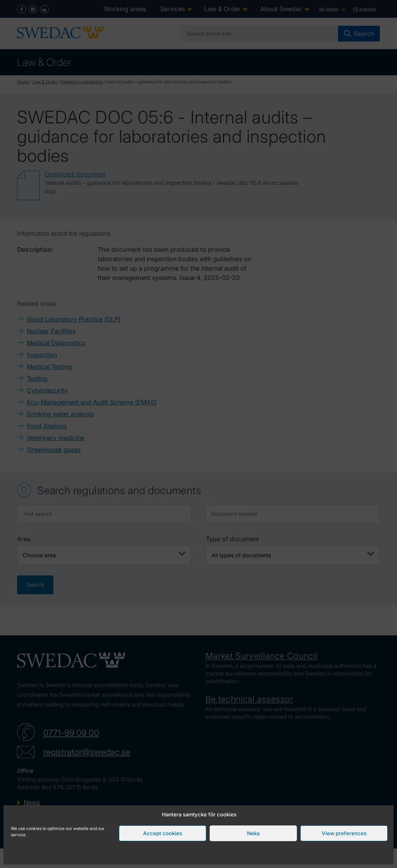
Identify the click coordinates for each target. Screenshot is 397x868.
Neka (253, 833)
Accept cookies (163, 833)
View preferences (344, 833)
